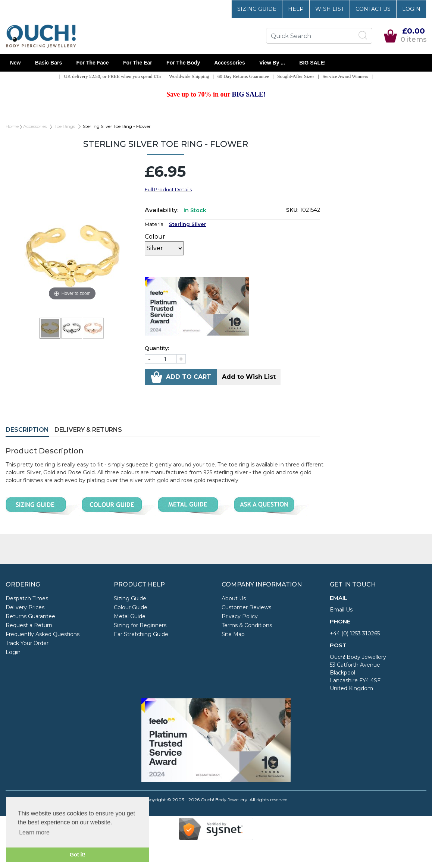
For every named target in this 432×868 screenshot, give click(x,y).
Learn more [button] (34, 832)
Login (411, 9)
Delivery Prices (25, 607)
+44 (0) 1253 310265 (355, 633)
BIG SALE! (313, 63)
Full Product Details (168, 189)
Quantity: (157, 348)
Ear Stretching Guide (141, 634)
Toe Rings (65, 126)
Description (27, 430)
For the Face (93, 63)
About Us (234, 598)
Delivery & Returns (88, 430)
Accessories (230, 63)
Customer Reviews (246, 607)
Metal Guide (130, 616)
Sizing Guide (257, 9)
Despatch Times (27, 598)
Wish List (330, 9)
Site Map (233, 634)
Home (12, 126)
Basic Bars (48, 63)
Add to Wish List (249, 377)
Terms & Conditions (247, 625)
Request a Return (29, 625)
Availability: (162, 210)
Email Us (341, 610)
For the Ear (137, 63)
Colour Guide (131, 607)
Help (296, 9)
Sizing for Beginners (140, 625)
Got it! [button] (78, 855)
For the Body (183, 63)
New (15, 63)
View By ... (272, 63)
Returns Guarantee (30, 616)
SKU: (292, 210)
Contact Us (373, 9)
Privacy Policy (240, 616)
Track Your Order (27, 643)
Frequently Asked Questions (43, 634)
